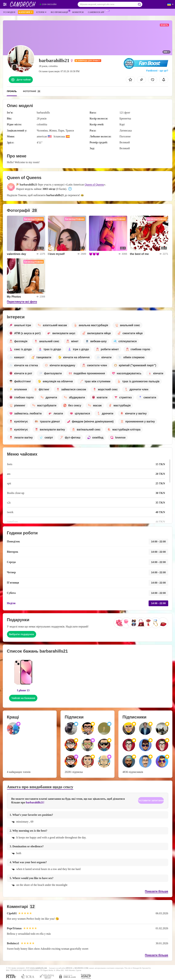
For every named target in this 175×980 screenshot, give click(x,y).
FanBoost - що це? (157, 71)
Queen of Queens (94, 185)
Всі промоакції (60, 12)
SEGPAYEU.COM (81, 968)
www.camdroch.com (39, 968)
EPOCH (69, 968)
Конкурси (78, 12)
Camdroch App (97, 12)
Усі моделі (9, 12)
